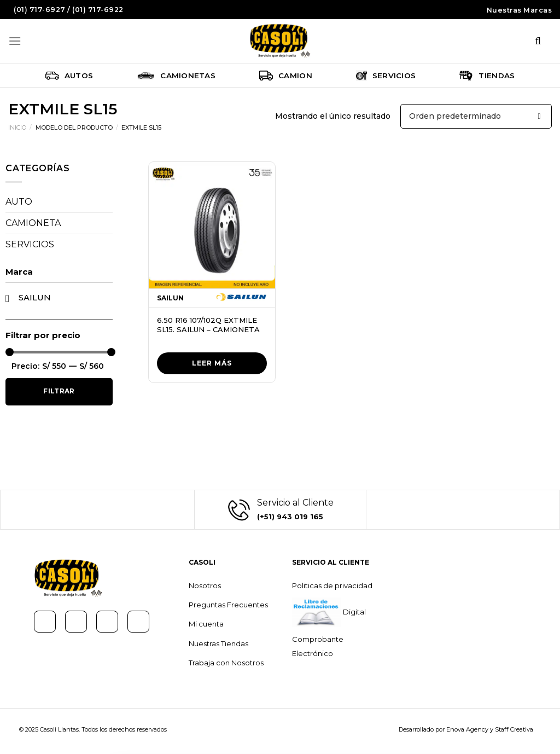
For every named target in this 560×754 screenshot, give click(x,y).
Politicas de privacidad (332, 585)
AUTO (19, 202)
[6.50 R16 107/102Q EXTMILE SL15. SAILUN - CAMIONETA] (212, 225)
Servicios (386, 76)
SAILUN (35, 297)
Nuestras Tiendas (218, 643)
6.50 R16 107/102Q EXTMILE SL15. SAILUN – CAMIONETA (208, 325)
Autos (69, 76)
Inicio (17, 127)
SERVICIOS (30, 244)
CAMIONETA (33, 223)
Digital (354, 612)
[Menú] (15, 41)
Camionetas (176, 76)
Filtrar (59, 391)
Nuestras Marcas (520, 10)
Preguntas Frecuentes (228, 605)
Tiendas (487, 76)
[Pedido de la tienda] (476, 116)
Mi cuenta (206, 624)
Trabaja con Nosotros (226, 663)
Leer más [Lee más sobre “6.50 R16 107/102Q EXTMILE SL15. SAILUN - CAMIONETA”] (212, 363)
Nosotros (205, 585)
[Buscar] (538, 41)
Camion (286, 76)
